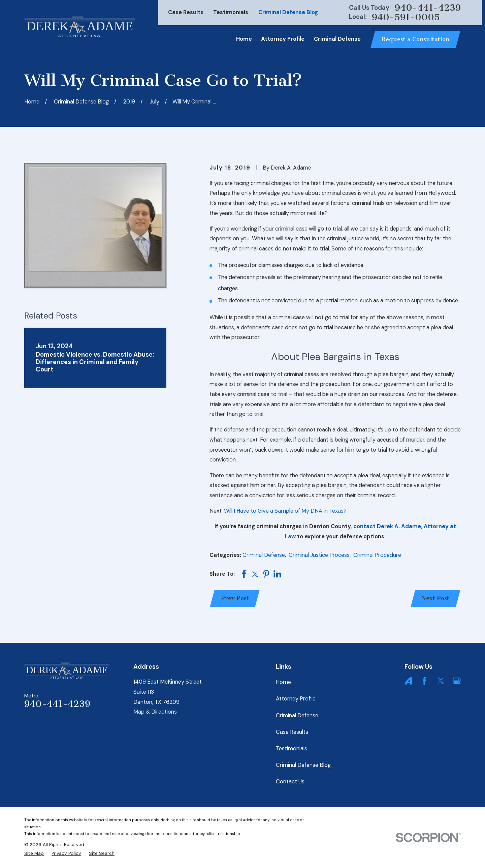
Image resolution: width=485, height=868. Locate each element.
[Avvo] (408, 681)
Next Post (435, 598)
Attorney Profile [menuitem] (283, 39)
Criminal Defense (264, 555)
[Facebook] (425, 681)
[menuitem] (34, 853)
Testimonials (231, 12)
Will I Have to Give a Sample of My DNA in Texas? (285, 511)
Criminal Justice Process (319, 555)
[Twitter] (441, 681)
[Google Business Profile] (457, 681)
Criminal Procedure (377, 555)
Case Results (186, 12)
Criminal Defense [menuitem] (337, 39)
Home (283, 682)
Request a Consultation (415, 39)
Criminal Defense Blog (288, 12)
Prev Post (235, 598)
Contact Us (290, 782)
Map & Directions (155, 712)
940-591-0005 (406, 17)
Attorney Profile (296, 699)
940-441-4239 (428, 8)
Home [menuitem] (244, 39)
